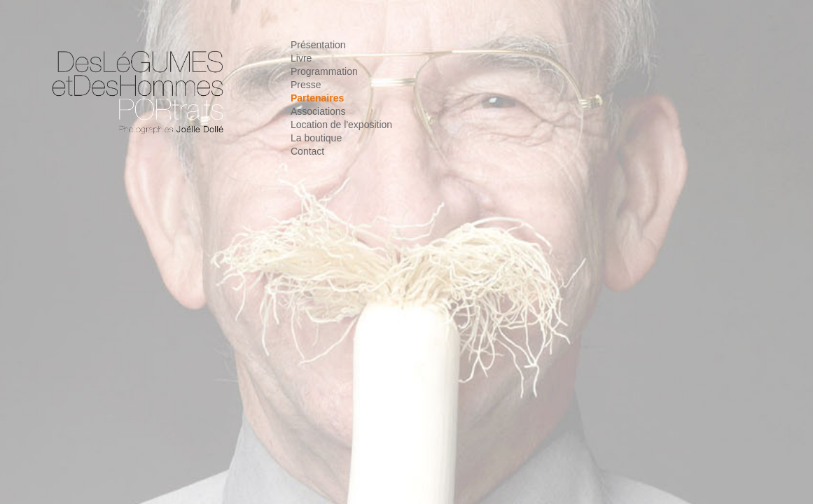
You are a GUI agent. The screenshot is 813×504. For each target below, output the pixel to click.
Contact (307, 151)
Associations (318, 111)
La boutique (316, 138)
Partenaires (317, 98)
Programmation (324, 71)
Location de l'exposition (341, 125)
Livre (301, 58)
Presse (306, 85)
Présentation (318, 45)
